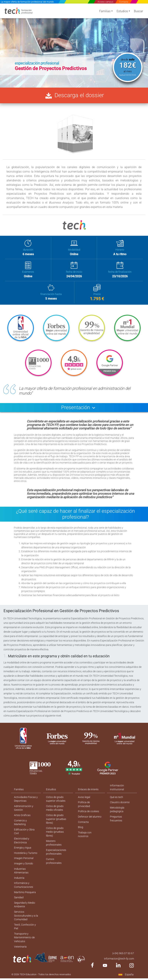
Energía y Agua (23, 851)
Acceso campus (105, 2)
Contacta (124, 2)
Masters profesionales (54, 846)
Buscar (138, 12)
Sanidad (19, 901)
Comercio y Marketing (20, 825)
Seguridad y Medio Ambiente (25, 909)
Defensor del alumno (90, 819)
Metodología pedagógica (117, 812)
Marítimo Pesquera (25, 896)
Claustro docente (120, 805)
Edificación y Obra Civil (24, 834)
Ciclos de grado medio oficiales (55, 810)
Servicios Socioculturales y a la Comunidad (26, 920)
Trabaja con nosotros (85, 837)
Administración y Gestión (24, 810)
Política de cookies (89, 814)
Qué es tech (116, 799)
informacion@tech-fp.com (119, 963)
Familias (105, 12)
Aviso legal (84, 799)
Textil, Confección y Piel (25, 931)
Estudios (122, 12)
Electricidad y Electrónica (22, 843)
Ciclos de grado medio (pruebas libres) (55, 835)
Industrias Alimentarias (21, 874)
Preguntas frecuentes (116, 821)
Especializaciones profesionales (56, 855)
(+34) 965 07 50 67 (123, 958)
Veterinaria (20, 951)
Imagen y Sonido (24, 867)
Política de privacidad (84, 807)
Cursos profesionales (54, 864)
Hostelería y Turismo (26, 856)
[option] (74, 45)
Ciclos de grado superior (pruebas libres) (56, 822)
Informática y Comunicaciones (24, 889)
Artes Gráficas (22, 818)
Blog (81, 830)
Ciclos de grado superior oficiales (56, 801)
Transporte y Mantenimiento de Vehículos (24, 942)
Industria (19, 881)
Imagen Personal (24, 861)
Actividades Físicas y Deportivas (26, 801)
